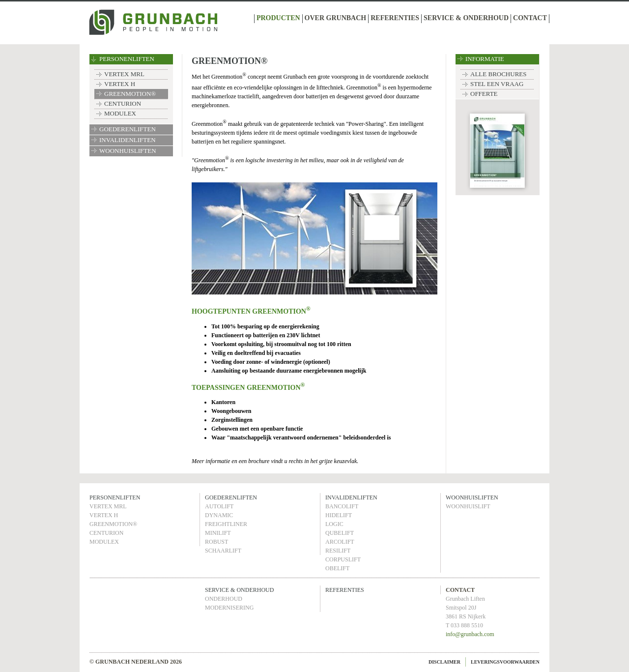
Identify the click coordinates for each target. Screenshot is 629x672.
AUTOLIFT (219, 506)
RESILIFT (338, 551)
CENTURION (123, 103)
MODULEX (120, 113)
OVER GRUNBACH (336, 18)
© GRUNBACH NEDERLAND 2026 (136, 662)
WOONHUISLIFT (468, 506)
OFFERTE (484, 94)
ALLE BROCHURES (498, 74)
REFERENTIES (395, 18)
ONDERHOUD (224, 599)
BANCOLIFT (342, 506)
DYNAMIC (219, 515)
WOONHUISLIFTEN (128, 151)
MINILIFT (218, 533)
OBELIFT (337, 568)
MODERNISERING (229, 608)
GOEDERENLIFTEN (128, 129)
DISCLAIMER (444, 662)
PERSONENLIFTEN (127, 59)
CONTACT (530, 18)
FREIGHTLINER (226, 524)
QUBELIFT (340, 533)
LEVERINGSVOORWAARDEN (505, 662)
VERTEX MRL (124, 74)
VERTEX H (120, 84)
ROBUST (216, 542)
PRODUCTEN (278, 18)
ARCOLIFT (340, 542)
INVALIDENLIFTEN (128, 140)
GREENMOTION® (130, 94)
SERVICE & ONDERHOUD (466, 18)
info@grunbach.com (470, 634)
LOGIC (334, 524)
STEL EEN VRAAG (497, 84)
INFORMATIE (485, 59)
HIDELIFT (339, 515)
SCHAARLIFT (223, 551)
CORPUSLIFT (343, 559)
